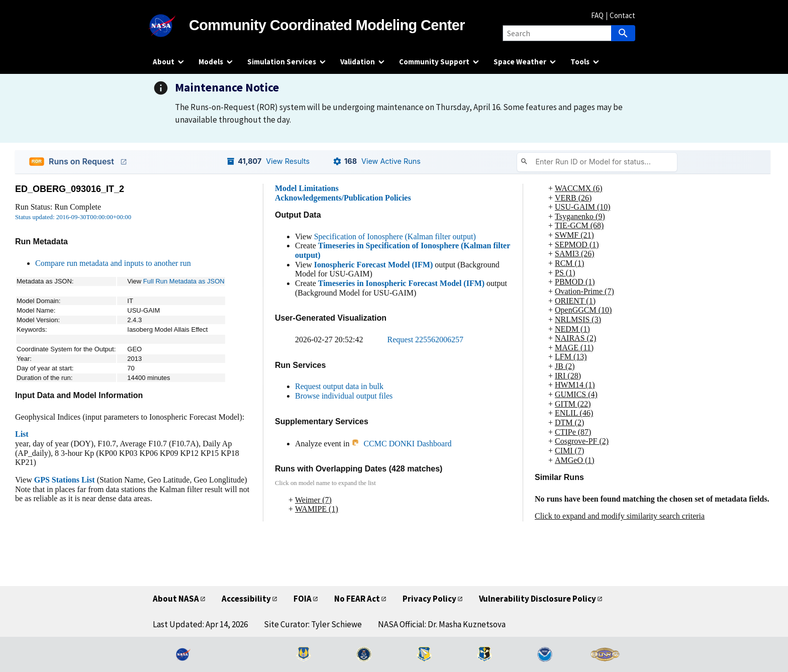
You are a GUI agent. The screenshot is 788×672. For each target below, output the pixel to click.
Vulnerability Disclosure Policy (537, 599)
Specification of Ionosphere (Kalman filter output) (395, 236)
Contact (622, 15)
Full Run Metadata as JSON (184, 281)
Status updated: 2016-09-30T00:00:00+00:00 (73, 217)
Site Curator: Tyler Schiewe (313, 624)
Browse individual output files (344, 396)
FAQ (597, 15)
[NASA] (171, 26)
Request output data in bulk (339, 386)
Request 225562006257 (426, 340)
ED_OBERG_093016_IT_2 (70, 189)
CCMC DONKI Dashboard (401, 444)
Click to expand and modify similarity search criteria (620, 516)
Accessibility (246, 599)
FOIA (303, 599)
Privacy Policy (429, 599)
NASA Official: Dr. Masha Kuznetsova (442, 624)
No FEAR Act (357, 599)
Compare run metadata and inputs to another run (113, 263)
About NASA (176, 599)
